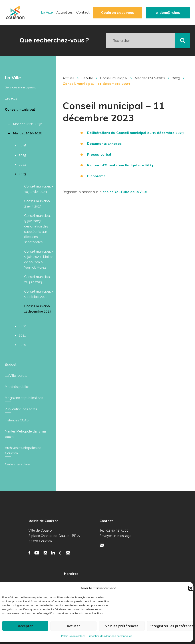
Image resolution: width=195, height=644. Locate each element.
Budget (11, 364)
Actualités (64, 12)
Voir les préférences (122, 626)
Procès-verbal (99, 155)
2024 (22, 164)
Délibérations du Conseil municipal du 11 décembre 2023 (135, 133)
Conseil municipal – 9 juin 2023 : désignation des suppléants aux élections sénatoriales (39, 229)
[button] (191, 588)
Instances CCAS (17, 420)
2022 (22, 326)
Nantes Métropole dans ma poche (25, 434)
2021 (22, 335)
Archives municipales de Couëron (23, 450)
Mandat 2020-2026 (28, 133)
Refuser (73, 626)
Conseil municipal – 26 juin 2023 (39, 279)
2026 (23, 146)
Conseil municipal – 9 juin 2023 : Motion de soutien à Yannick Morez (39, 259)
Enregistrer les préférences (171, 626)
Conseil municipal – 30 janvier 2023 (39, 189)
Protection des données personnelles (110, 636)
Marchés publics (17, 387)
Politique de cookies (73, 636)
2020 (22, 345)
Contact (83, 12)
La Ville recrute (16, 376)
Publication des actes (21, 409)
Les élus (11, 98)
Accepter (25, 626)
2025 (22, 155)
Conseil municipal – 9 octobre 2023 (39, 294)
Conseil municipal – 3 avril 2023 (39, 204)
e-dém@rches (168, 13)
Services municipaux (20, 87)
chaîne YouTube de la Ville (125, 192)
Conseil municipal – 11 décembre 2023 (39, 309)
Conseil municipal (20, 109)
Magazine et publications (24, 398)
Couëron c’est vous (118, 13)
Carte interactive (17, 464)
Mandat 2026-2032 (28, 124)
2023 (22, 174)
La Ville (47, 12)
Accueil (68, 78)
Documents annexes (104, 144)
